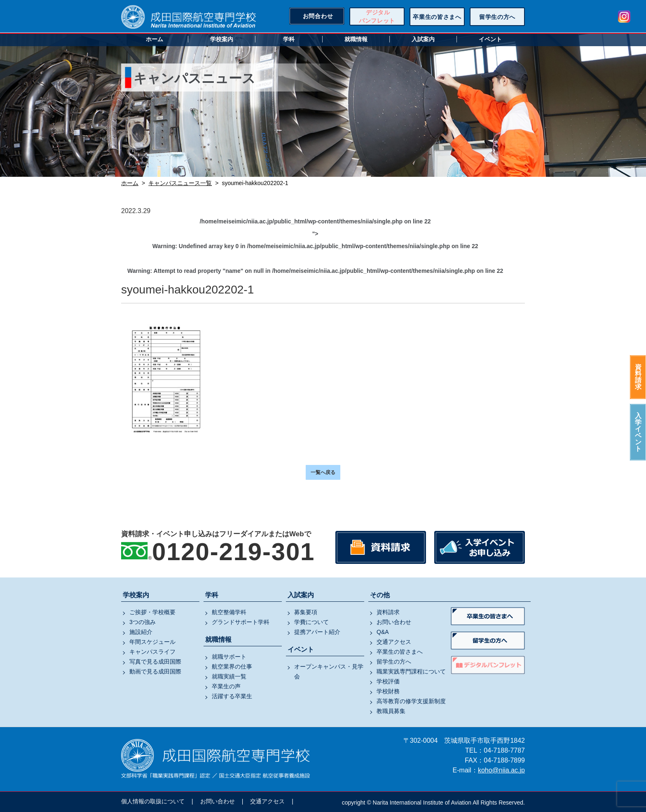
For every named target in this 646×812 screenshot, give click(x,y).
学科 (289, 39)
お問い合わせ (394, 622)
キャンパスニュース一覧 (180, 183)
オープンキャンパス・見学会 (329, 671)
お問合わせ (318, 16)
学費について (311, 622)
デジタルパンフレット (377, 16)
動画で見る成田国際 (155, 671)
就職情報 (356, 39)
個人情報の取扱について (153, 801)
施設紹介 (141, 632)
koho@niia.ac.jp (501, 770)
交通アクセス (394, 642)
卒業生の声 (226, 686)
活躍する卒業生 (232, 696)
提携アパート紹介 (317, 632)
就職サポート (229, 657)
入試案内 (423, 39)
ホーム (154, 39)
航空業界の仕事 (232, 666)
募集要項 (306, 612)
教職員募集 (391, 711)
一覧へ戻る (323, 472)
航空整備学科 (229, 612)
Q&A (383, 632)
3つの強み (143, 622)
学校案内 (222, 39)
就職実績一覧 (229, 676)
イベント (490, 39)
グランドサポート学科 (241, 622)
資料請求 (638, 377)
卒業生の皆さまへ (437, 17)
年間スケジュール (152, 642)
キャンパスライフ (152, 652)
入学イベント (638, 432)
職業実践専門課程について (411, 671)
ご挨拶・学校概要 (152, 612)
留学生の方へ (497, 17)
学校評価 (388, 681)
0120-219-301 (233, 552)
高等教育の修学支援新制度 (411, 701)
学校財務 (388, 691)
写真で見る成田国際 (155, 662)
